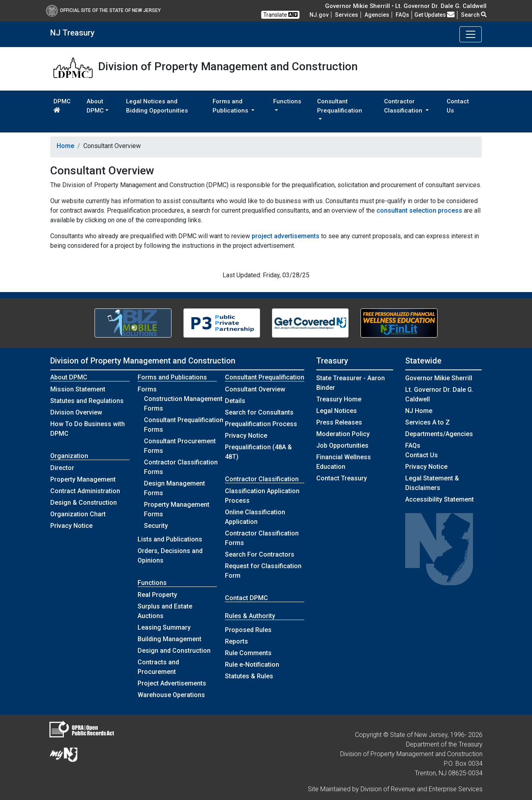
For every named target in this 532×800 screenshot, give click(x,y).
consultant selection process (419, 210)
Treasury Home (339, 399)
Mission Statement (78, 389)
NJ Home (419, 411)
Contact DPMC (246, 598)
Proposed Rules (248, 630)
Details (235, 401)
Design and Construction (174, 651)
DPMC (62, 105)
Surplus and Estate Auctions (165, 611)
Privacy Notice (71, 526)
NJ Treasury (72, 33)
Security (156, 526)
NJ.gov (319, 15)
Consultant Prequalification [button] (340, 106)
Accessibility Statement (439, 499)
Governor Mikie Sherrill (439, 378)
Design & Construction (84, 503)
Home (65, 146)
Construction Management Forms (183, 404)
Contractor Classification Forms (181, 467)
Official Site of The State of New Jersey (103, 10)
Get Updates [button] (434, 15)
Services (347, 15)
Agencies (377, 15)
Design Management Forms (174, 488)
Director (62, 468)
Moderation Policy (343, 434)
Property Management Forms (177, 509)
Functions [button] (287, 101)
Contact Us (458, 106)
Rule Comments (248, 653)
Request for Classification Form (263, 571)
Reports (236, 641)
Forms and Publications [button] (231, 106)
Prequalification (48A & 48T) (258, 452)
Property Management (83, 479)
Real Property (157, 595)
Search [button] (474, 15)
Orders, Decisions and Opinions (170, 556)
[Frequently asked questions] (402, 15)
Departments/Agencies (439, 434)
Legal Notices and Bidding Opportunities (157, 106)
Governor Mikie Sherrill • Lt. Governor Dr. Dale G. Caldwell (406, 6)
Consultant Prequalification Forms (184, 425)
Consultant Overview (255, 389)
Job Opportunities (342, 445)
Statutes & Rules (249, 676)
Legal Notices (337, 411)
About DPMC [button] (95, 106)
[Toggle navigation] (471, 34)
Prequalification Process (261, 424)
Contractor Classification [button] (404, 106)
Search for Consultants (259, 412)
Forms (147, 389)
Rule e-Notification (252, 665)
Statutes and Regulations (87, 401)
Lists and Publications (170, 539)
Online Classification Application (255, 517)
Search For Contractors (260, 554)
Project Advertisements (172, 683)
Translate (280, 15)
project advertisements (286, 236)
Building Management (169, 639)
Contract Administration (85, 491)
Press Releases (339, 422)
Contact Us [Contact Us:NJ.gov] (422, 455)
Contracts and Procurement (158, 667)
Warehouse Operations (171, 695)
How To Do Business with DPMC (88, 429)
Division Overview (76, 412)
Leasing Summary (164, 627)
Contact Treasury (342, 478)
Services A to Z (428, 422)
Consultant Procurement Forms (180, 446)
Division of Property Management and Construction (143, 361)
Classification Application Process (262, 496)
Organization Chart (78, 514)
